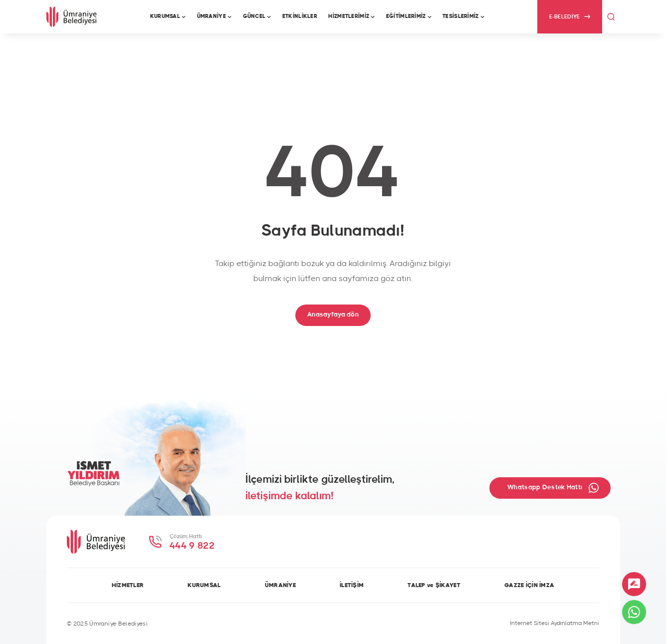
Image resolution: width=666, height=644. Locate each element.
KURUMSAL (204, 585)
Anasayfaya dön (333, 315)
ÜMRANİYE (280, 585)
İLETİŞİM (352, 585)
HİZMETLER (128, 585)
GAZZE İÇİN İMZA (529, 585)
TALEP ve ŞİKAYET (434, 585)
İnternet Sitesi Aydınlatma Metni (555, 623)
